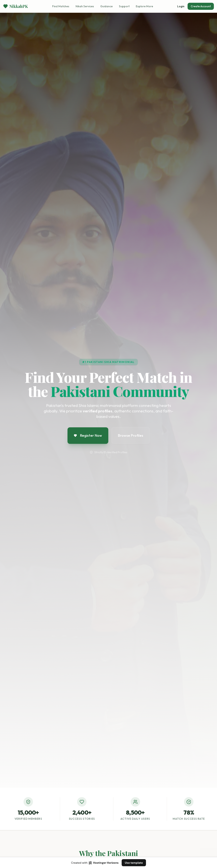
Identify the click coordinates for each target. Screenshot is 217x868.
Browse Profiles (131, 435)
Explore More (144, 6)
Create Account (201, 6)
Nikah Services (85, 6)
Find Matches (61, 6)
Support (124, 6)
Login (181, 6)
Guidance (106, 6)
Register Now (88, 435)
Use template (134, 863)
